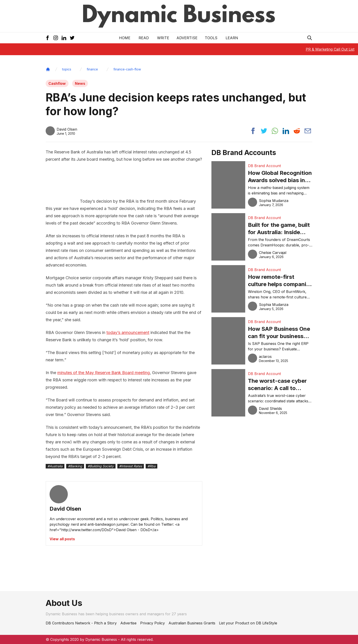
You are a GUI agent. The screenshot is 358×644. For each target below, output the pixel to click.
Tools (211, 38)
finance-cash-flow (127, 69)
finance (92, 69)
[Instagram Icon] (56, 38)
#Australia (55, 466)
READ (144, 38)
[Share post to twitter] (264, 131)
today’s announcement (128, 332)
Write (163, 38)
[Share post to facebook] (253, 131)
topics (67, 69)
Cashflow (57, 83)
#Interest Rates (131, 466)
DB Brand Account (264, 166)
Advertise (187, 38)
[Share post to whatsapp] (275, 131)
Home (125, 38)
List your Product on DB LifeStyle (248, 623)
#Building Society (101, 466)
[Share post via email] (308, 131)
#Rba (151, 466)
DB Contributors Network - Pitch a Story (81, 623)
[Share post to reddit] (297, 131)
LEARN (232, 38)
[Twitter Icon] (72, 38)
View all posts (62, 539)
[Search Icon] (310, 38)
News (80, 83)
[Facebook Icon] (47, 38)
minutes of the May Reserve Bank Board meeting (104, 373)
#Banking (75, 466)
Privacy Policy (153, 623)
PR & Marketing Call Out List (330, 49)
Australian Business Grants (192, 623)
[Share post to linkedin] (286, 131)
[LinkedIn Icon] (64, 38)
